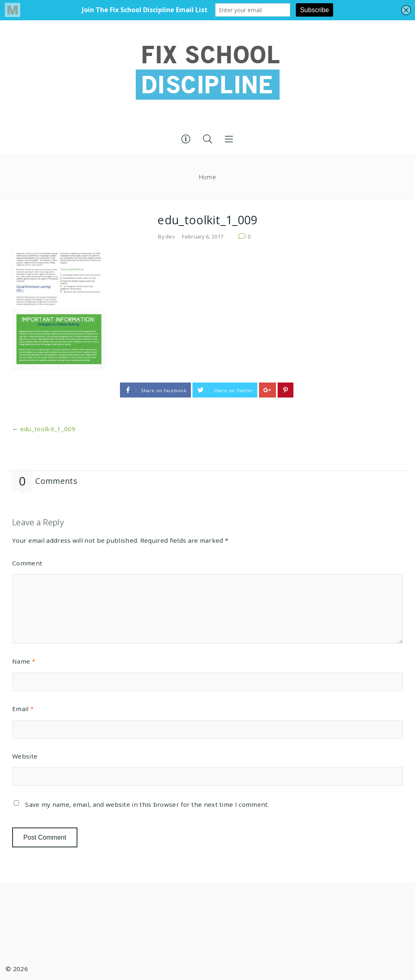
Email (23, 709)
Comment (27, 563)
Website (25, 756)
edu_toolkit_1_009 (48, 429)
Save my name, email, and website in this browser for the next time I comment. (147, 804)
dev (170, 236)
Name (24, 661)
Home (207, 177)
